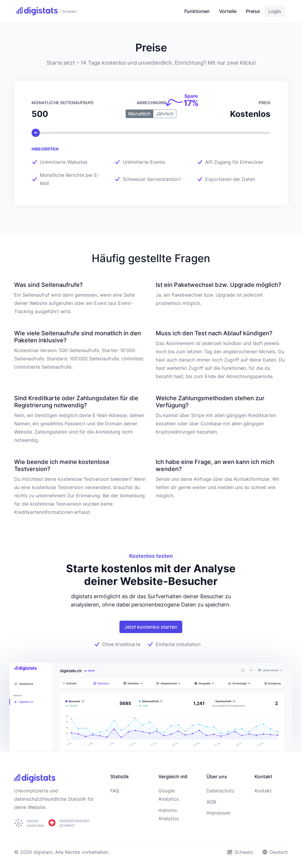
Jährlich (165, 114)
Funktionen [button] (197, 11)
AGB (211, 802)
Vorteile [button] (228, 11)
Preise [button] (253, 11)
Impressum (219, 813)
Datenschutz (220, 791)
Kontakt (263, 791)
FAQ (115, 791)
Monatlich (139, 114)
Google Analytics (169, 795)
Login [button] (275, 11)
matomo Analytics (169, 814)
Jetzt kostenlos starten (151, 627)
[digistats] (47, 11)
